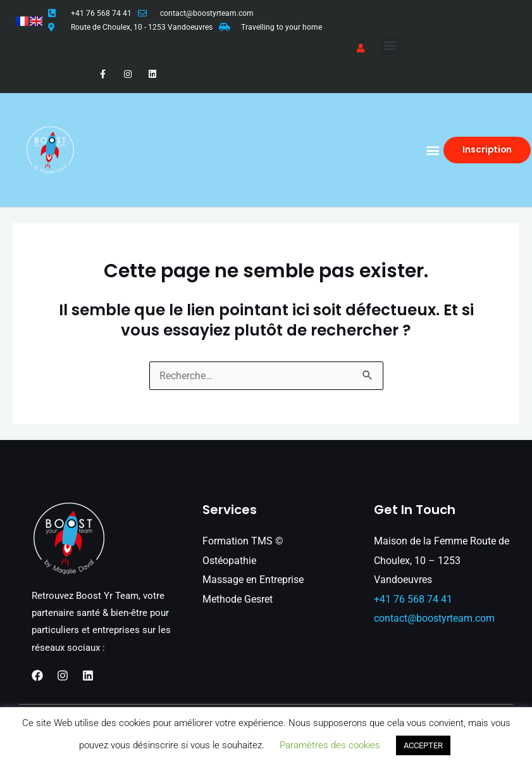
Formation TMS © (243, 541)
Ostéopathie (229, 561)
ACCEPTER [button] (423, 745)
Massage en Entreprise (253, 580)
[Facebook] (37, 675)
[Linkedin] (88, 675)
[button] (390, 45)
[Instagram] (63, 675)
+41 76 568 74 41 (101, 13)
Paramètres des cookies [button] (330, 745)
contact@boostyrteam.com (207, 13)
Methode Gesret (238, 599)
